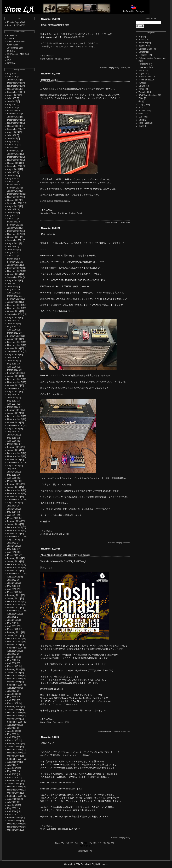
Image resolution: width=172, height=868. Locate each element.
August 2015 (13, 466)
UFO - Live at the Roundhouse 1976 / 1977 (60, 829)
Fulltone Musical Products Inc (152, 58)
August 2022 (13, 206)
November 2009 (15, 679)
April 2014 (12, 515)
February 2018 (14, 373)
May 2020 (12, 290)
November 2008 (15, 716)
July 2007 (12, 765)
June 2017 (12, 398)
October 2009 (13, 682)
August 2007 (13, 762)
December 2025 (15, 83)
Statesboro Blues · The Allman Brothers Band (61, 213)
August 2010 (13, 651)
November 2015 (15, 456)
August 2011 (13, 614)
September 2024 (15, 129)
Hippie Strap (144, 80)
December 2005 (15, 824)
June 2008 (12, 731)
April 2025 (12, 108)
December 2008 (15, 713)
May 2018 (12, 364)
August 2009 (13, 688)
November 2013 (15, 530)
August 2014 (13, 503)
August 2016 (13, 429)
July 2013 (12, 543)
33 (81, 843)
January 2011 (13, 635)
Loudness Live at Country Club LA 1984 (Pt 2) (61, 789)
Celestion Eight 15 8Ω (50, 182)
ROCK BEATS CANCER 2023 (55, 25)
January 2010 (13, 672)
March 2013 (13, 555)
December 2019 (15, 305)
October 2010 (13, 645)
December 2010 (15, 639)
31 (72, 843)
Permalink (103, 68)
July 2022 (12, 209)
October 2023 (13, 163)
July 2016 (12, 432)
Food (141, 108)
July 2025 (12, 98)
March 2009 (13, 703)
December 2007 (15, 750)
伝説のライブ (47, 743)
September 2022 (15, 203)
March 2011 (13, 629)
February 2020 (14, 299)
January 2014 (13, 524)
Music (141, 120)
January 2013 (13, 561)
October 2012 (13, 571)
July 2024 (12, 135)
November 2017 (15, 382)
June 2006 (12, 805)
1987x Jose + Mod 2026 (18, 54)
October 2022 (13, 200)
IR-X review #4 (48, 234)
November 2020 (15, 271)
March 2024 (13, 148)
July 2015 (12, 469)
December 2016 (15, 416)
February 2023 (14, 188)
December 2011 (15, 601)
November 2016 (15, 419)
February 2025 (14, 114)
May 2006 (12, 808)
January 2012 (13, 598)
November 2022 (15, 197)
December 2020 (15, 268)
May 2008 (12, 734)
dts (140, 101)
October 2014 (13, 497)
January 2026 (13, 80)
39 (109, 843)
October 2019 (13, 311)
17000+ (11, 39)
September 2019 (15, 314)
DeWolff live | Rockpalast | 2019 (55, 722)
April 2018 (12, 367)
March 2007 (13, 777)
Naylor (142, 74)
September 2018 (15, 351)
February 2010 (14, 669)
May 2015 (12, 475)
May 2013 (12, 549)
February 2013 (14, 558)
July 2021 (12, 246)
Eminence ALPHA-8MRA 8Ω (83, 182)
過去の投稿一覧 (85, 851)
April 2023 (12, 182)
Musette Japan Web (16, 22)
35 (90, 843)
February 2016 (14, 447)
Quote (141, 126)
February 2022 (14, 225)
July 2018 (12, 358)
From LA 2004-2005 (16, 25)
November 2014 (15, 493)
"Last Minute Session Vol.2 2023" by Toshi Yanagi (65, 555)
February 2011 (14, 632)
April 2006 (12, 811)
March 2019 (13, 333)
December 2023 (15, 157)
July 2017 (12, 395)
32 (77, 843)
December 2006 (15, 787)
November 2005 (15, 827)
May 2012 (12, 586)
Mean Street (103, 670)
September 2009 (15, 685)
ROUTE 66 (12, 36)
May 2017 (12, 401)
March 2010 (13, 666)
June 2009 (12, 694)
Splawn (142, 86)
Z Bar (141, 98)
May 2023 (12, 179)
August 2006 (13, 799)
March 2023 (13, 185)
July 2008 (12, 728)
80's (9, 57)
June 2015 (12, 472)
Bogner (123, 222)
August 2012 (13, 577)
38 (104, 843)
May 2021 (12, 253)
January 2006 (13, 821)
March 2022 (13, 222)
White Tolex (13, 45)
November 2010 (15, 642)
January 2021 (13, 265)
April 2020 (12, 293)
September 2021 (15, 240)
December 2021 (15, 231)
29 (63, 843)
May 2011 (12, 623)
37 (100, 843)
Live (128, 68)
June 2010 (12, 657)
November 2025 (15, 86)
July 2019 (12, 321)
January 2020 (13, 302)
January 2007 (13, 784)
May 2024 (12, 141)
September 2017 (15, 388)
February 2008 (14, 743)
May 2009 (12, 697)
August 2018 (13, 355)
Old (113, 843)
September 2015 (15, 463)
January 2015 (13, 487)
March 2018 (13, 370)
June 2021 (12, 250)
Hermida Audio (145, 77)
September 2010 (15, 648)
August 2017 (13, 392)
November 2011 (15, 605)
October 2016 (13, 422)
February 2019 (14, 336)
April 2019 (12, 330)
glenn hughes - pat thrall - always (55, 59)
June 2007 (12, 768)
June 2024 (12, 138)
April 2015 (12, 478)
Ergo (141, 37)
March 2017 (13, 407)
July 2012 (12, 580)
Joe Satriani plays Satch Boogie (55, 534)
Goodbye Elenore (79, 670)
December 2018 (15, 342)
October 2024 (13, 126)
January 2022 (13, 228)
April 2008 (12, 737)
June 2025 (12, 101)
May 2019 (12, 327)
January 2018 (13, 376)
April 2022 (12, 219)
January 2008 (13, 747)
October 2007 (13, 756)
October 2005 (13, 830)
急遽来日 (11, 51)
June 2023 (12, 175)
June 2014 (12, 509)
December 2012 (15, 564)
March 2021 (13, 259)
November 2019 (15, 308)
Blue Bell (143, 43)
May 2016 (12, 438)
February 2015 (14, 484)
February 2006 (14, 818)
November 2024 (15, 123)
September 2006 (15, 796)
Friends (124, 731)
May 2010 (12, 660)
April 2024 (12, 145)
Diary (117, 68)
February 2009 (14, 706)
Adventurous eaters (16, 42)
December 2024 (15, 120)
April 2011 (12, 626)
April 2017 (12, 404)
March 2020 (13, 296)
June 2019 (12, 324)
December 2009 (15, 676)
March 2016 (13, 444)
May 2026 (12, 74)
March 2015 (13, 481)
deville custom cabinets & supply (55, 201)
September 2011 (15, 611)
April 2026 (12, 77)
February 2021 (14, 262)
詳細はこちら (47, 568)
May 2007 (12, 771)
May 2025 (12, 104)
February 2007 (14, 781)
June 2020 (12, 287)
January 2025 (13, 117)
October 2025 (13, 89)
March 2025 (13, 111)
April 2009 (12, 700)
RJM (141, 83)
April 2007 (12, 774)
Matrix (141, 70)
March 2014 (13, 518)
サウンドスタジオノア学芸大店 (104, 646)
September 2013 (15, 537)
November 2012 (15, 568)
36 (95, 843)
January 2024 (13, 154)
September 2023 (15, 166)
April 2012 (12, 589)
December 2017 (15, 379)
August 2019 (13, 317)
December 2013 (15, 527)
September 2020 (15, 277)
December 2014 (15, 490)
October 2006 (13, 793)
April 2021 (12, 256)
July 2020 (12, 284)
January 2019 (13, 339)
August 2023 (13, 169)
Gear (141, 114)
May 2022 (12, 216)
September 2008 (15, 722)
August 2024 (13, 132)
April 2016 (12, 441)
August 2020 (13, 280)
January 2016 (13, 450)
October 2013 (13, 534)
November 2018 (15, 345)
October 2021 (13, 237)
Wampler (143, 92)
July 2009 (12, 691)
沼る (9, 60)
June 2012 (12, 583)
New (58, 843)
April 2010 (12, 663)
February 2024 (14, 151)
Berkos (142, 40)
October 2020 (13, 274)
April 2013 (12, 552)
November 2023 (15, 160)
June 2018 (12, 361)
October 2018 (13, 348)
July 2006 (12, 802)
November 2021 (15, 234)
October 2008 (13, 719)
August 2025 (13, 95)
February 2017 (14, 410)
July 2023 (12, 172)
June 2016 (12, 435)
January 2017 (13, 413)
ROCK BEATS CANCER (72, 34)
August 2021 (13, 243)
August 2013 (13, 540)
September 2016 (15, 426)
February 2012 (14, 595)
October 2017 (13, 385)
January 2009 (13, 710)
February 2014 (14, 521)
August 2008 (13, 725)
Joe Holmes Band (15, 48)
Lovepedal (143, 67)
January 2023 (13, 191)
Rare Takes (144, 123)
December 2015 (15, 453)
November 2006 (15, 790)
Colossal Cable (145, 49)
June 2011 (12, 620)
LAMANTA (143, 64)
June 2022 (12, 212)
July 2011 (12, 617)
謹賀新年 (11, 63)
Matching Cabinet (50, 80)
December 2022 (15, 194)
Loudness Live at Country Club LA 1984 (58, 783)
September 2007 (15, 759)
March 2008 (13, 740)
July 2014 (12, 506)
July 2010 (12, 654)
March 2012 (13, 592)
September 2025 (15, 92)
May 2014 (12, 512)
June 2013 (12, 546)
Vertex (141, 89)
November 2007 (15, 753)
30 (67, 843)
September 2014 (15, 500)
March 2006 (13, 814)
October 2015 (13, 459)
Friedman (123, 68)
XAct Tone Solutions (148, 95)
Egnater (142, 52)
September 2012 (15, 574)
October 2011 (13, 608)
